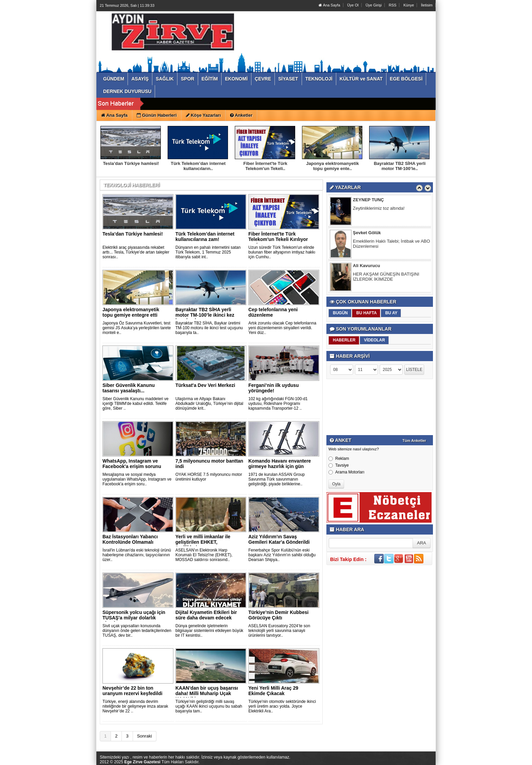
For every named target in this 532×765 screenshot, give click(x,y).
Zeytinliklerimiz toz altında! (379, 210)
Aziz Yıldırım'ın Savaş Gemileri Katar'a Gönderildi (279, 539)
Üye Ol (353, 5)
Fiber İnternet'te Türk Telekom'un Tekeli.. (265, 166)
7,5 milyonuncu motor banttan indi (209, 464)
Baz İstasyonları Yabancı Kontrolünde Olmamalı (130, 539)
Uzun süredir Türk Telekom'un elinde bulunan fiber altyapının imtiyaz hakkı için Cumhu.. (282, 252)
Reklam (339, 459)
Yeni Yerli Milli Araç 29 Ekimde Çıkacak (273, 691)
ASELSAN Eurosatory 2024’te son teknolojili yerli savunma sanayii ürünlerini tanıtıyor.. (279, 631)
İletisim (427, 5)
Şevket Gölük (367, 234)
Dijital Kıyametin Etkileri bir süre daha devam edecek (206, 615)
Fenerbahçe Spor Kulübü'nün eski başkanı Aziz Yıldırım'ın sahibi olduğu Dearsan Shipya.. (282, 555)
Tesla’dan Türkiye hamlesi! (131, 163)
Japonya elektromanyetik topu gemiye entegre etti (131, 312)
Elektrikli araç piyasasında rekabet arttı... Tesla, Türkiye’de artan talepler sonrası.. (136, 252)
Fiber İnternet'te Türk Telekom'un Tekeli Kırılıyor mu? (278, 239)
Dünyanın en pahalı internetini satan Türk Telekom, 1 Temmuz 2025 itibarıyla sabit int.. (208, 252)
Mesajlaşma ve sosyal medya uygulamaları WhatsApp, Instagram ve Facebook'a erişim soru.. (137, 479)
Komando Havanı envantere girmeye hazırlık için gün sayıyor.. (280, 466)
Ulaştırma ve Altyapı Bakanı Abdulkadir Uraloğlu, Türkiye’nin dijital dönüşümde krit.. (209, 404)
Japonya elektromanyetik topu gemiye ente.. (332, 166)
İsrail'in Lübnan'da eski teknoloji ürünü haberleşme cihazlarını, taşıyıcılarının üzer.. (137, 555)
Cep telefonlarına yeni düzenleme (273, 312)
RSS (393, 5)
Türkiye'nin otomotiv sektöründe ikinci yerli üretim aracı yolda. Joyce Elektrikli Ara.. (282, 706)
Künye (409, 5)
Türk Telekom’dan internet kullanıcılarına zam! (205, 237)
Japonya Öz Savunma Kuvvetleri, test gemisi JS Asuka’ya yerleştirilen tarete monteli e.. (137, 328)
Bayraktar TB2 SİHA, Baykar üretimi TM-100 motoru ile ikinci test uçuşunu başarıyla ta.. (209, 328)
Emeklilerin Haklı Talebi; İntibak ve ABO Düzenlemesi (391, 245)
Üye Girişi (374, 5)
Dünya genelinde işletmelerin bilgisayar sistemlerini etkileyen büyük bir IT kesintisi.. (209, 631)
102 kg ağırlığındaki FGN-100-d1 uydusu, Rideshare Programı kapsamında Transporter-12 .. (278, 404)
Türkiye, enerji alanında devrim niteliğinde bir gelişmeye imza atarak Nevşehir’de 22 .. (135, 706)
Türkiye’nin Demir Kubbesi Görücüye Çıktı (278, 615)
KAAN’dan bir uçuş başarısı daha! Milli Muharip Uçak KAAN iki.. (207, 693)
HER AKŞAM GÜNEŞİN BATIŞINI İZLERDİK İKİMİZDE (386, 278)
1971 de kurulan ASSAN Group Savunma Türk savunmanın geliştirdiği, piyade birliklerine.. (277, 479)
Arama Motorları (346, 472)
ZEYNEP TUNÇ (368, 201)
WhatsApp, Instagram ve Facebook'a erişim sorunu (132, 464)
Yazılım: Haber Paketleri (395, 760)
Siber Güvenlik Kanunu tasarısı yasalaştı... (129, 388)
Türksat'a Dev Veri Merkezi (205, 385)
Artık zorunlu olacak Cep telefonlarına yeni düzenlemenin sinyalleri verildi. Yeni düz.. (282, 328)
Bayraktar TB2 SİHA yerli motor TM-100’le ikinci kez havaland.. (205, 315)
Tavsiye (339, 465)
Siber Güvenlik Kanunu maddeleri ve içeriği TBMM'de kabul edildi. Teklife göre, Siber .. (136, 404)
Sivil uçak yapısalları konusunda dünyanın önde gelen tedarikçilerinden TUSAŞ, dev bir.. (137, 631)
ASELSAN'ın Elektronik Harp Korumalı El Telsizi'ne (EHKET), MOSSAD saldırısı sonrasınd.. (204, 555)
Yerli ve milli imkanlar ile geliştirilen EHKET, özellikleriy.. (203, 542)
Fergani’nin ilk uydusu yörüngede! (274, 388)
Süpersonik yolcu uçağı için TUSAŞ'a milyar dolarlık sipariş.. (134, 618)
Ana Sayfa (329, 5)
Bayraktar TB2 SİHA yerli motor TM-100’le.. (400, 166)
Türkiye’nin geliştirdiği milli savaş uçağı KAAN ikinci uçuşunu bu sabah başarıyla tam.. (209, 706)
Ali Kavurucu (366, 267)
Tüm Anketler (414, 441)
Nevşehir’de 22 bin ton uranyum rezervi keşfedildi (132, 691)
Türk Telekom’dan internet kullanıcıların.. (198, 166)
